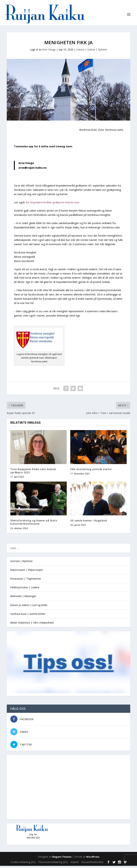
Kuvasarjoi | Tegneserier (26, 581)
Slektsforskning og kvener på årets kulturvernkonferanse (34, 524)
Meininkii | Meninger (23, 598)
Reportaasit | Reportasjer (27, 572)
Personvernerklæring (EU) (53, 864)
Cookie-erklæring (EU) (23, 864)
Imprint (75, 864)
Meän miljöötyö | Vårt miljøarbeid (32, 625)
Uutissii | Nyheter (21, 563)
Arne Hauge (49, 52)
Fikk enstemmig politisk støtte (91, 471)
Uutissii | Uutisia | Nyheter (92, 52)
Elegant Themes (62, 859)
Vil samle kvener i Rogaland (89, 523)
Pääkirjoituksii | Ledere (25, 590)
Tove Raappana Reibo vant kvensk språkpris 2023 (33, 473)
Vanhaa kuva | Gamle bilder (28, 616)
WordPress (93, 859)
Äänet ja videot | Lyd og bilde (29, 607)
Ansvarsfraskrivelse (92, 864)
